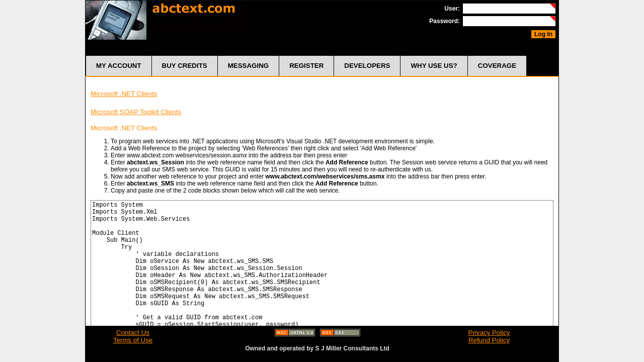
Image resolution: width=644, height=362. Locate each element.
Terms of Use (133, 340)
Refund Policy (489, 340)
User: (452, 9)
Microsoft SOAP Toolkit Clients (136, 112)
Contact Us (133, 333)
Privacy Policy (489, 333)
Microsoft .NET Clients (124, 94)
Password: (445, 21)
